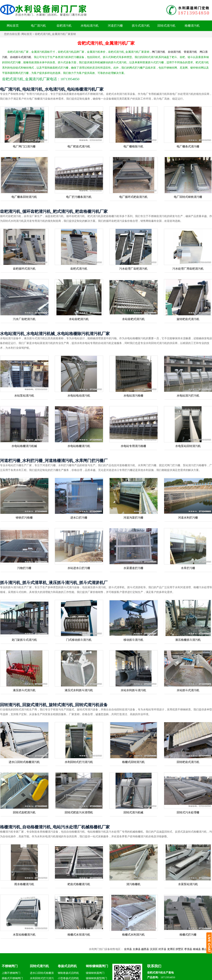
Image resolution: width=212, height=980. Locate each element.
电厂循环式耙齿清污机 (133, 197)
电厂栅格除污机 (133, 146)
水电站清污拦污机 (188, 396)
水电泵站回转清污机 (188, 446)
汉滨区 (159, 949)
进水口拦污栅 (79, 518)
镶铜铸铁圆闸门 (95, 973)
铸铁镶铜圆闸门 (97, 966)
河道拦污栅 (115, 26)
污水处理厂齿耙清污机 (133, 269)
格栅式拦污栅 (188, 935)
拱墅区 (184, 949)
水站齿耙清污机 (79, 319)
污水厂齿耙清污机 (24, 319)
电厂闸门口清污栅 (24, 146)
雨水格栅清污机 (24, 884)
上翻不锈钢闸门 (11, 973)
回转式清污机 (166, 26)
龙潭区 (176, 949)
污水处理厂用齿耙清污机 (188, 269)
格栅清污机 (192, 26)
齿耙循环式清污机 (24, 269)
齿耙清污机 (64, 26)
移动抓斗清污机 (133, 640)
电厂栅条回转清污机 (24, 197)
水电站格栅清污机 (79, 446)
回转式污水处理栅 (188, 812)
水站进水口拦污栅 (79, 568)
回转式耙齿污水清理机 (79, 812)
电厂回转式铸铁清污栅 (188, 197)
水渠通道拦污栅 (133, 568)
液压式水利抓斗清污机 (79, 690)
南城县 (202, 949)
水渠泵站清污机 (188, 884)
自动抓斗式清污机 (21, 57)
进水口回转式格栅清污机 (24, 762)
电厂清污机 (38, 26)
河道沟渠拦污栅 (133, 518)
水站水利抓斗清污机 (133, 690)
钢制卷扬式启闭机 (68, 973)
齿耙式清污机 (79, 269)
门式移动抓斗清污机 (79, 640)
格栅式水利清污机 (133, 935)
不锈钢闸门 (10, 966)
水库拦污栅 (188, 568)
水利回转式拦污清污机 (79, 762)
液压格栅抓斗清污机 (188, 640)
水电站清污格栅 (133, 396)
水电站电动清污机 (79, 396)
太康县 (141, 949)
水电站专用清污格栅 (133, 446)
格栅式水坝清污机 (79, 935)
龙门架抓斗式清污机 (24, 640)
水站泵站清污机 (24, 396)
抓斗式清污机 (141, 26)
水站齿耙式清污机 (133, 319)
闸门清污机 (159, 52)
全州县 (133, 949)
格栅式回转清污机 (133, 762)
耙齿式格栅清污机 (79, 884)
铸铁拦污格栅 (24, 518)
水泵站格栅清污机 (24, 935)
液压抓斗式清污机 (24, 690)
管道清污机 (190, 52)
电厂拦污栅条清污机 (79, 197)
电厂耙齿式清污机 (79, 146)
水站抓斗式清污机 (188, 690)
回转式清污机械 (133, 812)
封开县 (167, 949)
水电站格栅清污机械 (24, 446)
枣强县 (193, 949)
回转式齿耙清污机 (24, 812)
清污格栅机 (133, 884)
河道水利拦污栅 (188, 518)
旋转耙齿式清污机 (188, 319)
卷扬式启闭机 (67, 966)
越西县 (150, 949)
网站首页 (13, 26)
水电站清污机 (90, 26)
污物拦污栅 (24, 568)
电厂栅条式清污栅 (188, 146)
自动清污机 (174, 52)
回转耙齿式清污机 (188, 762)
